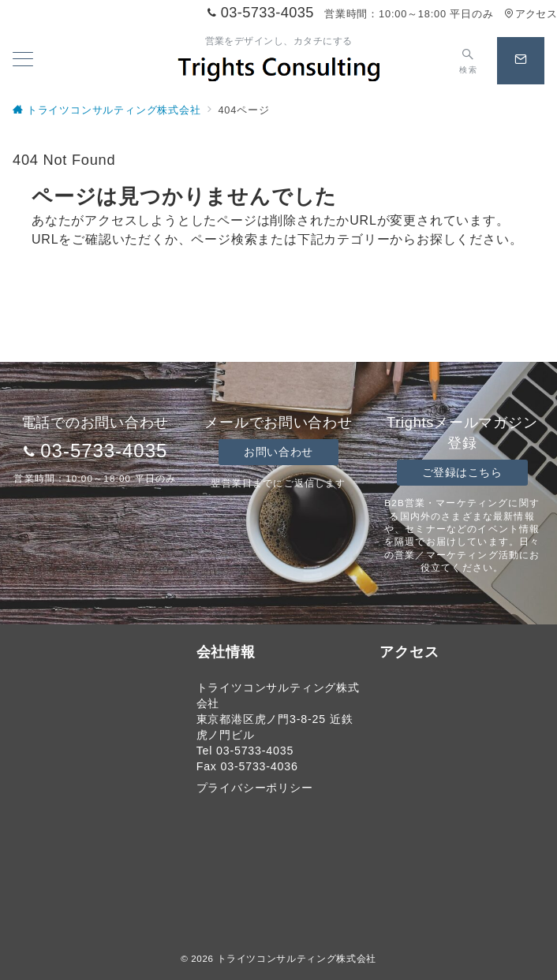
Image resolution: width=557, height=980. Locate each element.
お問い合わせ (278, 452)
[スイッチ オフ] (468, 61)
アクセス (531, 14)
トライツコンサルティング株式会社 (297, 958)
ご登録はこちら (462, 472)
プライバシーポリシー (255, 788)
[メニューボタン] (23, 61)
